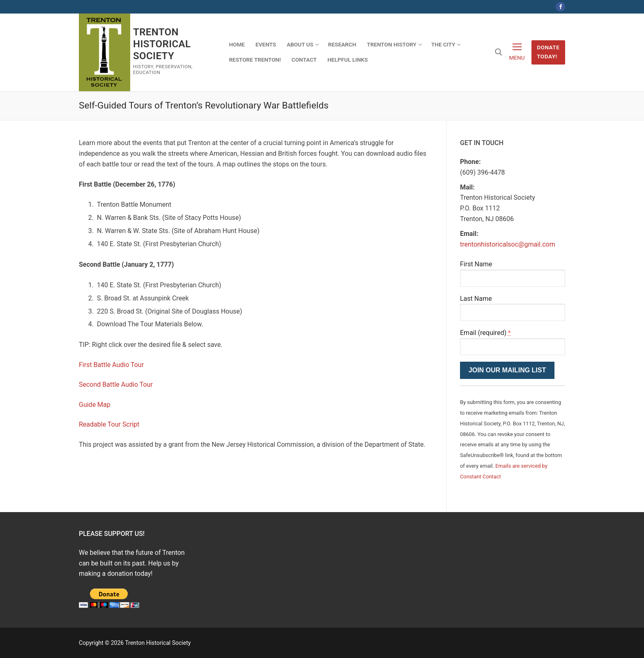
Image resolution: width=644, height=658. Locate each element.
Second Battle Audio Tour (116, 384)
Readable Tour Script (109, 424)
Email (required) (485, 333)
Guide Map (95, 405)
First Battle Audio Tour (111, 365)
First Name (476, 264)
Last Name (476, 299)
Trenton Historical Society (162, 44)
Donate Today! (548, 52)
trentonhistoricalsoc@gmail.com (508, 244)
